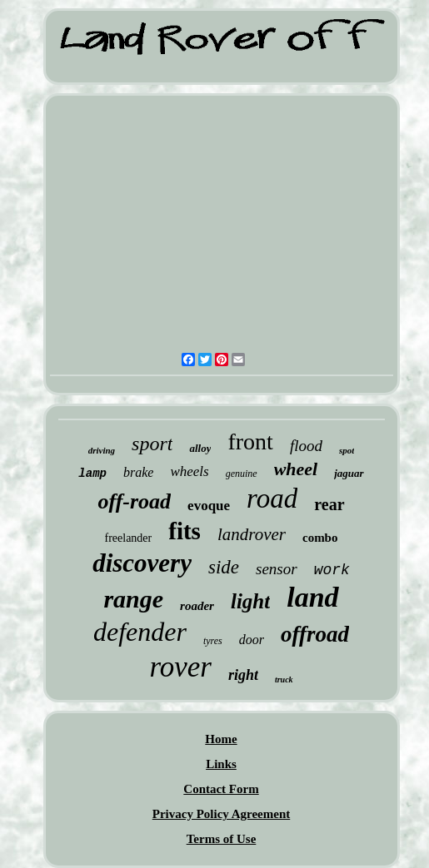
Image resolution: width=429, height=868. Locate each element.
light (250, 601)
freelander (129, 538)
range (133, 599)
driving (102, 450)
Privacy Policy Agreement (222, 814)
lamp (92, 474)
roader (197, 606)
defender (140, 632)
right (243, 675)
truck (284, 680)
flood (306, 446)
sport (152, 444)
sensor (277, 569)
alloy (200, 448)
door (252, 640)
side (224, 567)
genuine (242, 474)
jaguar (349, 473)
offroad (315, 634)
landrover (252, 534)
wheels (189, 471)
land (312, 597)
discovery (142, 563)
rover (180, 667)
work (332, 570)
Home (221, 739)
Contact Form (221, 789)
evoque (209, 506)
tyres (213, 641)
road (272, 498)
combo (320, 538)
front (250, 441)
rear (329, 504)
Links (221, 764)
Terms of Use (222, 839)
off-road (134, 501)
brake (138, 472)
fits (185, 531)
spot (347, 450)
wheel (296, 469)
